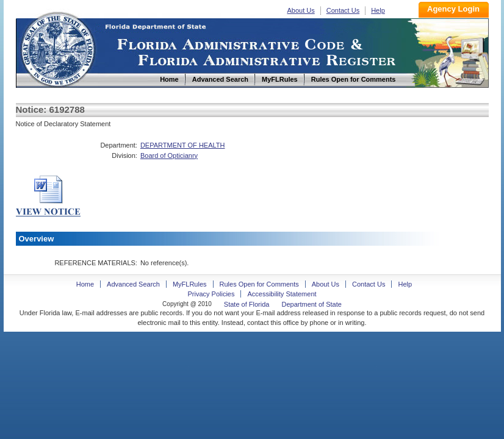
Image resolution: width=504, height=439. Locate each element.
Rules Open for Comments (259, 284)
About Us (301, 10)
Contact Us (343, 10)
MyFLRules (190, 284)
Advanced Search (133, 284)
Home (57, 48)
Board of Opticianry (169, 155)
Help (378, 10)
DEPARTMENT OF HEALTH (183, 145)
